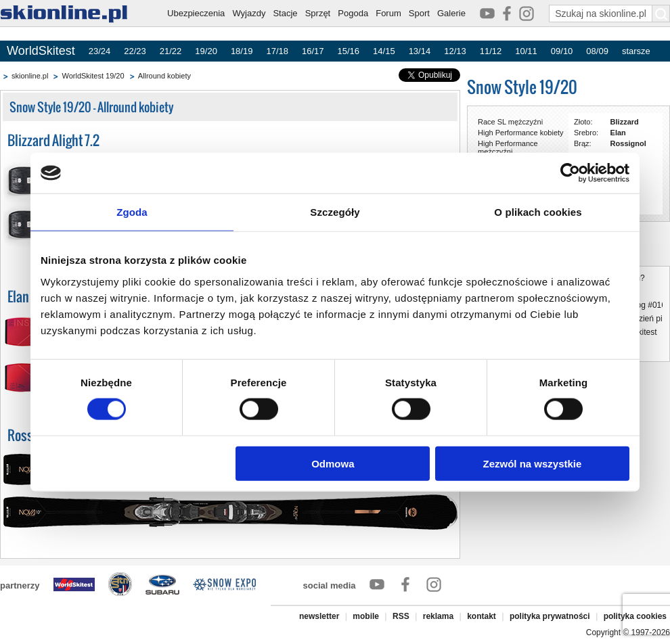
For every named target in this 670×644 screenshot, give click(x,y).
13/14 (420, 51)
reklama (438, 616)
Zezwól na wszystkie (533, 463)
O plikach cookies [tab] (538, 212)
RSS (401, 616)
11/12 (491, 51)
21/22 (171, 51)
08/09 (597, 51)
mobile (366, 616)
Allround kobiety (164, 76)
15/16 (349, 51)
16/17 (313, 51)
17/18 (277, 51)
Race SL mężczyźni (510, 122)
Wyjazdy (249, 13)
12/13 (455, 51)
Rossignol (628, 143)
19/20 (206, 51)
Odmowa (333, 463)
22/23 (135, 51)
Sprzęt (318, 13)
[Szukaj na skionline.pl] (661, 14)
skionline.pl (30, 76)
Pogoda (353, 13)
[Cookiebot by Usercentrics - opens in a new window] (570, 173)
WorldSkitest (41, 51)
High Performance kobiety (521, 133)
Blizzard (625, 122)
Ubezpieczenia (196, 13)
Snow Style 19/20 (522, 87)
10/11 (526, 51)
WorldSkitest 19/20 (93, 76)
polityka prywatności (550, 616)
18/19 (242, 51)
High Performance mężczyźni (508, 147)
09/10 (562, 51)
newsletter (319, 616)
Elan (618, 133)
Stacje (285, 13)
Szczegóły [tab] (335, 212)
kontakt (482, 616)
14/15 (384, 51)
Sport (419, 13)
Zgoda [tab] (132, 212)
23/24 (100, 51)
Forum (388, 13)
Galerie (451, 13)
